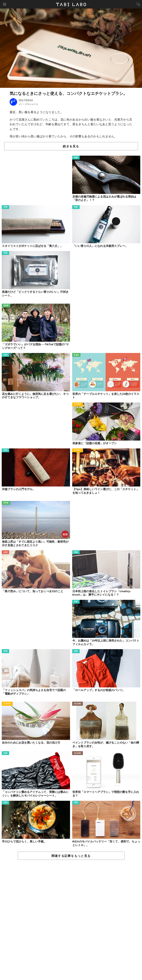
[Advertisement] (71, 920)
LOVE (5, 553)
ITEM (76, 158)
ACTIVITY (78, 405)
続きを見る (71, 146)
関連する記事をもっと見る (71, 856)
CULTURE (78, 704)
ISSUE (6, 306)
